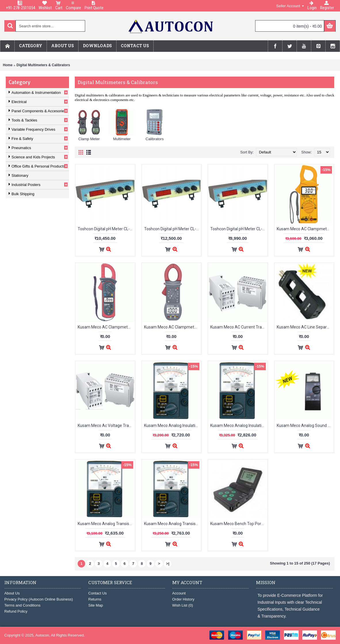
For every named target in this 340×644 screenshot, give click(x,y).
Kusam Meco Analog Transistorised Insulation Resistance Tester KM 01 (106, 524)
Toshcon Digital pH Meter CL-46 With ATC (173, 229)
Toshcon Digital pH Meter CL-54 (239, 229)
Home (8, 65)
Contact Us (98, 593)
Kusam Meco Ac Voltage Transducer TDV (106, 425)
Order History (183, 599)
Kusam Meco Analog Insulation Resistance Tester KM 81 (239, 425)
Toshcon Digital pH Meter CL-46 (106, 229)
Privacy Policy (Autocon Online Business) (39, 599)
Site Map (96, 605)
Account (179, 593)
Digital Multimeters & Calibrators (43, 65)
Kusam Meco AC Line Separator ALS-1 (305, 327)
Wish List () (183, 605)
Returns (95, 599)
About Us (12, 593)
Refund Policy (16, 611)
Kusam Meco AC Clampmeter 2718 (106, 327)
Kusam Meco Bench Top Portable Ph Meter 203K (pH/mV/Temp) (239, 524)
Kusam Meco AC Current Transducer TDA (239, 327)
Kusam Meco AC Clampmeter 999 (173, 327)
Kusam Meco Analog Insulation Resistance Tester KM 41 (173, 425)
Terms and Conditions (22, 605)
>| (168, 564)
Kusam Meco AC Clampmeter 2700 (305, 229)
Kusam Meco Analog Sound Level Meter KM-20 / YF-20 (305, 425)
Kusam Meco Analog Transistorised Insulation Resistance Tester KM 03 (173, 524)
